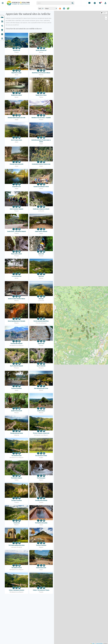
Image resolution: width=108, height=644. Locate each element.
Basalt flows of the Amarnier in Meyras (41, 73)
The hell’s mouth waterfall (41, 500)
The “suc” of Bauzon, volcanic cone (41, 433)
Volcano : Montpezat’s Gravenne (17, 590)
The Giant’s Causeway (16, 500)
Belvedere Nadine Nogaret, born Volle (16, 118)
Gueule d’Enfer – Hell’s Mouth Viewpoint (17, 231)
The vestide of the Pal (17, 568)
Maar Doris (41, 276)
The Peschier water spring (41, 523)
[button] (88, 338)
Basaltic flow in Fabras (41, 95)
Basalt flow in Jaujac (16, 73)
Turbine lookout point (41, 568)
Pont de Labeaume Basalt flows (41, 321)
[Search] (73, 3)
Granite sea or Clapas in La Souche (41, 209)
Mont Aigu (41, 299)
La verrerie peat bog (16, 276)
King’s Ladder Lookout (16, 254)
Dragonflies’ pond (16, 187)
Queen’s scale (41, 343)
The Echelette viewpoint (17, 478)
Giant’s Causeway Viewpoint (17, 209)
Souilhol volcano (41, 411)
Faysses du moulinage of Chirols (41, 187)
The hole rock (17, 523)
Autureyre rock (16, 50)
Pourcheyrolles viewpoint (16, 343)
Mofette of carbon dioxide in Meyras (17, 299)
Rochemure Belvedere (17, 388)
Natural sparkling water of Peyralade (16, 321)
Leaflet (93, 643)
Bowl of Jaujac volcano (17, 140)
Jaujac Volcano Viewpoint (41, 231)
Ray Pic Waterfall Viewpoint (17, 366)
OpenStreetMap (99, 643)
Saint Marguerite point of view (41, 388)
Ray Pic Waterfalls (41, 366)
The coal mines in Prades (41, 456)
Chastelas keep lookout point (16, 164)
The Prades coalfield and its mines (17, 545)
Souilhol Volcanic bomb (17, 411)
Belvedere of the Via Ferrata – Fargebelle (41, 118)
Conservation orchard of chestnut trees (41, 164)
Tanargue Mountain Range (16, 433)
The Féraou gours (41, 478)
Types (40, 8)
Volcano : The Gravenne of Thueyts (41, 590)
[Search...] (54, 3)
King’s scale (41, 254)
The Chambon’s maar (16, 456)
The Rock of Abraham (41, 545)
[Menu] (3, 3)
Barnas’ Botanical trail (41, 50)
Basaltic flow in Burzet (17, 95)
